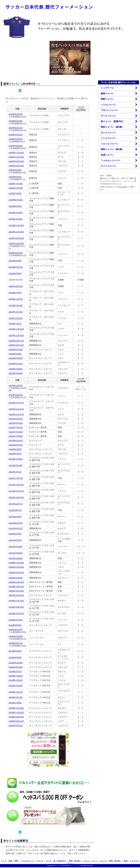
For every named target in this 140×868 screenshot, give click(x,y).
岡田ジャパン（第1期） (112, 149)
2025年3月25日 (16, 213)
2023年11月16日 (16, 335)
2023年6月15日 (16, 364)
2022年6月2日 (15, 454)
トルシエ (103, 861)
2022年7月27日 (16, 427)
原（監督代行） (60, 861)
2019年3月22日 (16, 667)
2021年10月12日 (16, 497)
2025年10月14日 (16, 161)
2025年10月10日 (16, 166)
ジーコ (94, 861)
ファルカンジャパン (111, 160)
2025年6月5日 (15, 206)
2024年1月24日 (16, 305)
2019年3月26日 (16, 663)
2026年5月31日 (16, 135)
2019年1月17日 (16, 692)
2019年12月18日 (16, 582)
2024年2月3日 (15, 293)
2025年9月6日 (15, 177)
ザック (49, 861)
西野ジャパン (107, 99)
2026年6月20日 (16, 121)
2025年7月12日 (16, 188)
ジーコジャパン (108, 138)
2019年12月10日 (16, 591)
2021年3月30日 (16, 553)
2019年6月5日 (15, 657)
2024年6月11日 (16, 267)
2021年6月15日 (16, 523)
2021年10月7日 (16, 504)
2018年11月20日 (16, 708)
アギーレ (40, 861)
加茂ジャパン (107, 155)
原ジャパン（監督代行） (113, 121)
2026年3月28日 (16, 146)
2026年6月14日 (16, 128)
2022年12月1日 (16, 395)
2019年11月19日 (16, 595)
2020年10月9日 (16, 578)
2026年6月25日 (16, 114)
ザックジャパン (108, 116)
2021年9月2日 (15, 517)
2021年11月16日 (16, 485)
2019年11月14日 (16, 601)
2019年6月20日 (16, 636)
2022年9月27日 (16, 419)
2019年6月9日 (15, 651)
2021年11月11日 (16, 491)
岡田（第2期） (75, 861)
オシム (86, 861)
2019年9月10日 (16, 620)
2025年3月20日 (16, 219)
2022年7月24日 (16, 432)
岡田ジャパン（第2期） (112, 127)
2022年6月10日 (16, 445)
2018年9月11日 (16, 726)
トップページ (107, 88)
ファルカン (134, 861)
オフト (70, 864)
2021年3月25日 (16, 558)
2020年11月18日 (16, 563)
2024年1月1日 (15, 324)
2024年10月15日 (16, 238)
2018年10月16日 (16, 717)
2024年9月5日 (15, 261)
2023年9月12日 (16, 349)
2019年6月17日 (16, 643)
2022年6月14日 (16, 441)
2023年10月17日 (16, 341)
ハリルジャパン (108, 105)
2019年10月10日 (16, 613)
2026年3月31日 (16, 139)
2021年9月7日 (15, 510)
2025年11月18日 (16, 153)
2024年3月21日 (16, 286)
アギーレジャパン (110, 110)
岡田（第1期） (115, 861)
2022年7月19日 (16, 436)
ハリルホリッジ (27, 861)
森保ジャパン (107, 93)
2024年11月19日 (16, 225)
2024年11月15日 (16, 232)
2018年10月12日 (16, 721)
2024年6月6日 (15, 273)
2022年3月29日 (16, 459)
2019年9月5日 (15, 625)
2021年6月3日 (15, 540)
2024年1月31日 (16, 299)
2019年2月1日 (15, 671)
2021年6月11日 (16, 528)
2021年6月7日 (15, 534)
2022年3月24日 (16, 465)
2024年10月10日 (16, 244)
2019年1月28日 (16, 676)
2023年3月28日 (16, 369)
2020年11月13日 (16, 567)
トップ (4, 861)
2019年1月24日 (16, 680)
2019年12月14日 (16, 586)
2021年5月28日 (16, 547)
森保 (11, 861)
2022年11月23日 (16, 409)
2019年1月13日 (16, 697)
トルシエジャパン (110, 144)
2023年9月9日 (15, 354)
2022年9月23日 (16, 423)
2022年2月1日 (15, 472)
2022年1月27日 (16, 478)
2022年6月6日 (15, 449)
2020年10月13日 (16, 572)
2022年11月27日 (16, 403)
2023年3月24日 (16, 373)
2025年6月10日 (16, 200)
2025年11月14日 (16, 157)
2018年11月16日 (16, 712)
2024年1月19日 (16, 312)
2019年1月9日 (15, 703)
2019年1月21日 (16, 686)
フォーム (122, 187)
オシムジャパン (108, 133)
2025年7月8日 (15, 193)
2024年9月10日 (16, 253)
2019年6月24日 (16, 630)
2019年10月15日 (16, 607)
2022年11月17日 (16, 414)
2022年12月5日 (16, 386)
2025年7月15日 (16, 184)
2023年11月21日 (16, 329)
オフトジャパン (108, 166)
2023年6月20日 (16, 358)
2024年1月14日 (16, 318)
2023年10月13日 (16, 345)
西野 (16, 861)
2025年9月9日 (15, 170)
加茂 (126, 861)
